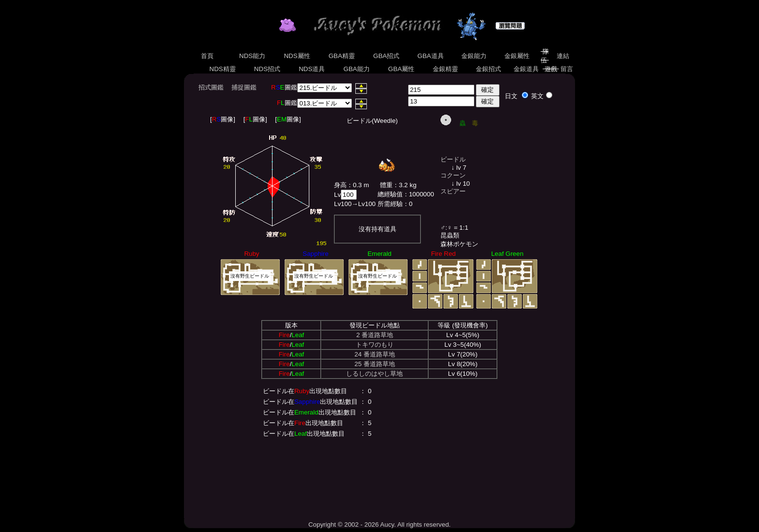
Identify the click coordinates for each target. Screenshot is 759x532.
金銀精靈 (445, 69)
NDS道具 (312, 69)
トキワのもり (375, 345)
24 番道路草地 (375, 354)
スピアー (453, 191)
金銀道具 (526, 69)
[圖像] (223, 119)
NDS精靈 (223, 69)
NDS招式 (267, 69)
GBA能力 (357, 69)
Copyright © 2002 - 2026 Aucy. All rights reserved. (379, 525)
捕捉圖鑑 (244, 87)
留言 (567, 69)
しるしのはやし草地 (374, 374)
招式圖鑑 (211, 87)
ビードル (453, 159)
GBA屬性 (401, 69)
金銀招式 (488, 69)
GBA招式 (386, 56)
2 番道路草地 (375, 335)
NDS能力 (252, 56)
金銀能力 (474, 56)
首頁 (207, 56)
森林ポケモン (459, 244)
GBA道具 (431, 56)
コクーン (453, 175)
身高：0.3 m (351, 185)
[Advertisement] (379, 477)
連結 (563, 56)
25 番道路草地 (375, 364)
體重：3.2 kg (398, 185)
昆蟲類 (450, 235)
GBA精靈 (342, 56)
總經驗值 (390, 194)
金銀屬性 (517, 56)
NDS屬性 (297, 56)
